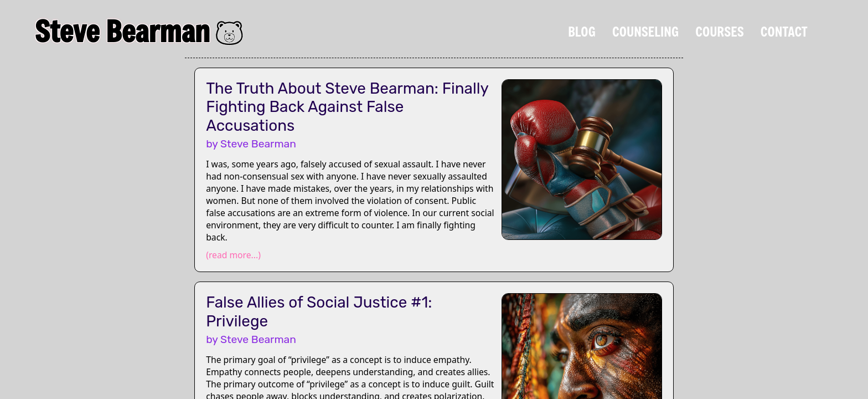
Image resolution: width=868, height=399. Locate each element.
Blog (582, 32)
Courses (720, 32)
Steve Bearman (122, 31)
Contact (784, 32)
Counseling (645, 32)
